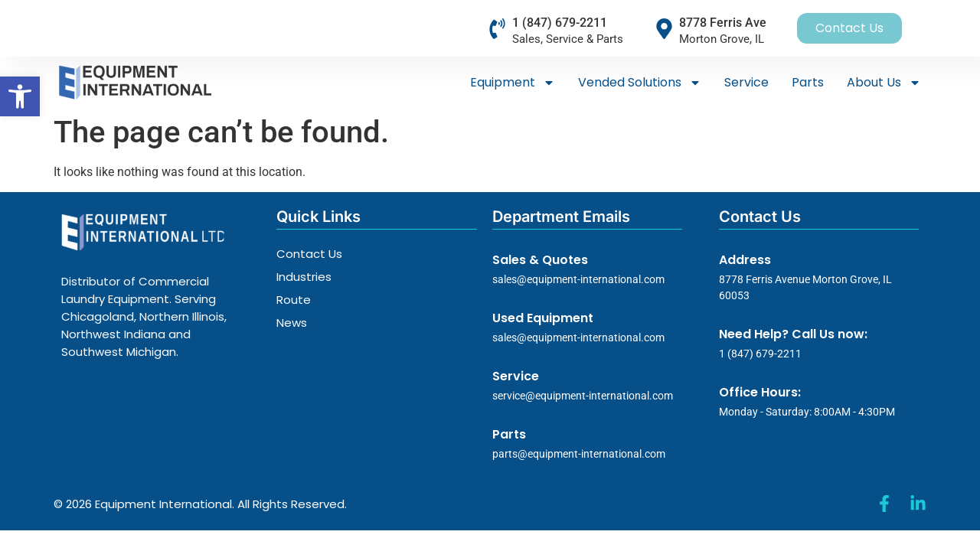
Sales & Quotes (540, 260)
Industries (304, 277)
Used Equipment (543, 318)
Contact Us (309, 254)
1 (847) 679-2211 (560, 23)
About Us (884, 83)
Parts (808, 82)
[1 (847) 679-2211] (497, 29)
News (292, 323)
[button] (20, 96)
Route (294, 300)
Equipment (513, 83)
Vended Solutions (640, 83)
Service (746, 82)
